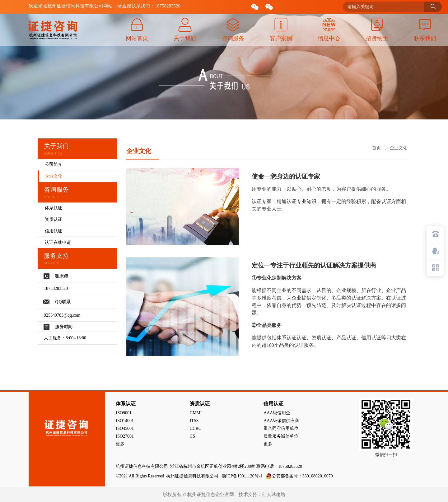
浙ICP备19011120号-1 (243, 476)
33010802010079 (318, 476)
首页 (377, 148)
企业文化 (399, 148)
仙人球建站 (274, 495)
